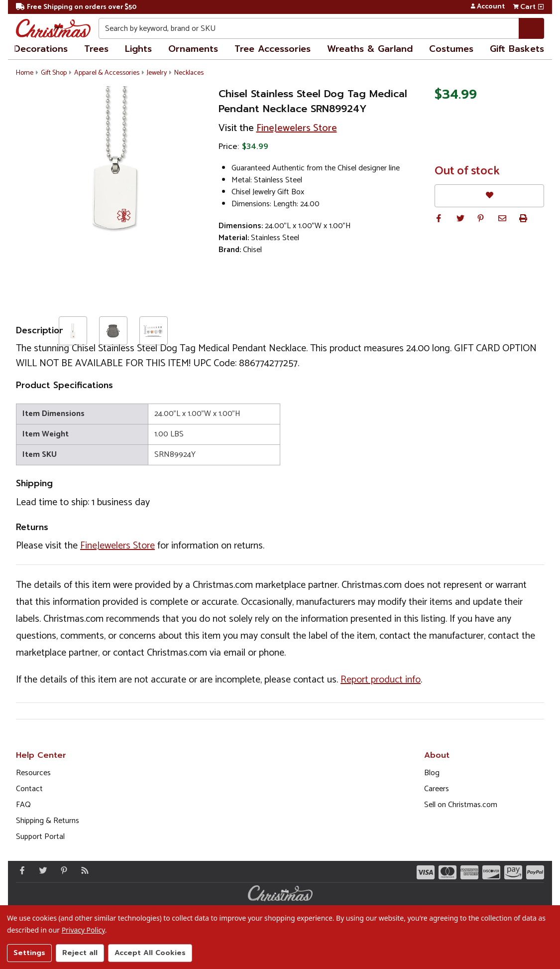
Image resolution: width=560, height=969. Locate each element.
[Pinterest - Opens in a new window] (62, 870)
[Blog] (83, 870)
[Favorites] (489, 196)
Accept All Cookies (150, 953)
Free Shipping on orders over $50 (76, 7)
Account (488, 7)
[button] (439, 218)
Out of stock (467, 171)
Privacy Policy (83, 930)
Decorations (41, 49)
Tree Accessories (273, 49)
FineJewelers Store (297, 128)
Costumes (451, 49)
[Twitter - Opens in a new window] (41, 870)
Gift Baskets (517, 49)
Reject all (80, 953)
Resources (33, 773)
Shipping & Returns (48, 821)
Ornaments (193, 49)
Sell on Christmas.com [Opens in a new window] (461, 805)
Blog (432, 773)
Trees (96, 49)
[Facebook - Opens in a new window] (20, 870)
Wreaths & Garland (370, 49)
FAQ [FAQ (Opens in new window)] (23, 805)
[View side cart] (541, 7)
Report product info (381, 680)
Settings (29, 953)
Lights (138, 49)
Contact (29, 789)
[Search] (531, 28)
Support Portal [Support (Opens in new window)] (40, 837)
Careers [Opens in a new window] (437, 789)
